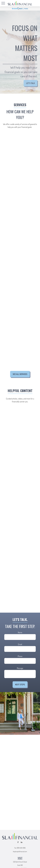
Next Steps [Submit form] (20, 685)
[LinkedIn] (22, 842)
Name (20, 632)
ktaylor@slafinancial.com (20, 852)
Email (20, 644)
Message (20, 668)
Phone (20, 656)
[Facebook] (18, 842)
